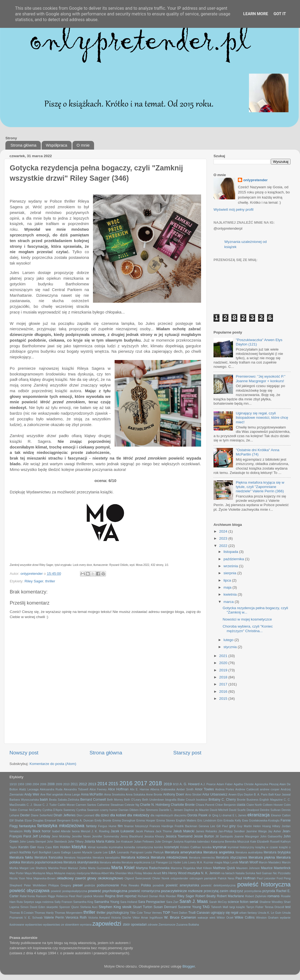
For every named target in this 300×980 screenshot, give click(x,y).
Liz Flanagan (160, 862)
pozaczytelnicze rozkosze (182, 891)
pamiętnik (210, 878)
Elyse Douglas (34, 820)
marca (229, 602)
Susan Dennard (165, 907)
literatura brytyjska (277, 852)
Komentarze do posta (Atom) (53, 764)
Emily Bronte (103, 820)
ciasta (241, 805)
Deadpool (253, 810)
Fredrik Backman (186, 826)
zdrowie (153, 925)
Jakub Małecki (184, 831)
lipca (228, 580)
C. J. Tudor (50, 805)
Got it (280, 14)
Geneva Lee (207, 826)
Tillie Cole (136, 913)
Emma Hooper (146, 820)
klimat (92, 847)
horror (46, 831)
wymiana (86, 925)
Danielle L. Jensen (171, 810)
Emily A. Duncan (83, 820)
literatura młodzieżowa (169, 857)
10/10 (13, 784)
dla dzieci (102, 815)
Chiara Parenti (205, 805)
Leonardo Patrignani (130, 852)
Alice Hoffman (118, 789)
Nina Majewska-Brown (41, 878)
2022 (224, 546)
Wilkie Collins (245, 918)
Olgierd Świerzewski (138, 878)
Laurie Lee (101, 852)
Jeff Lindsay (41, 836)
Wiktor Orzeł (225, 918)
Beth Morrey (115, 800)
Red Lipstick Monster (90, 896)
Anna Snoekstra (114, 794)
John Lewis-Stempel (33, 842)
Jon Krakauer (124, 842)
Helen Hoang (262, 826)
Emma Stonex (166, 820)
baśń (44, 799)
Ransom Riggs (46, 896)
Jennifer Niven (81, 836)
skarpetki (52, 907)
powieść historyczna (264, 884)
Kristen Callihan (191, 847)
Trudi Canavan (199, 913)
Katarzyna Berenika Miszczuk (230, 842)
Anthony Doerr (174, 794)
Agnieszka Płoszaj (266, 784)
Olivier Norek (161, 878)
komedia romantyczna (139, 847)
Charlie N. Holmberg (155, 805)
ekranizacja (259, 815)
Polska (146, 885)
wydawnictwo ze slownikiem (61, 925)
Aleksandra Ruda (51, 789)
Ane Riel (46, 794)
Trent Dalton (179, 913)
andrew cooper (270, 789)
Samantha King (83, 902)
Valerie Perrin (54, 918)
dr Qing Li (215, 815)
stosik (127, 907)
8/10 (176, 784)
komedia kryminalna (110, 847)
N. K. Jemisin (211, 873)
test (288, 907)
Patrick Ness (226, 878)
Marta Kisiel (123, 867)
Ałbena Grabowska (163, 789)
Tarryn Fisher (255, 907)
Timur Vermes (153, 913)
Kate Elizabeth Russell (265, 842)
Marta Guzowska (99, 868)
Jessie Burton (204, 836)
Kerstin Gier (27, 847)
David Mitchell (219, 810)
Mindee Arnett (152, 873)
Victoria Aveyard (99, 918)
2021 (224, 656)
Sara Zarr (172, 902)
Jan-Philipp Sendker (232, 831)
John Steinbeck (57, 842)
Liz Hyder (175, 862)
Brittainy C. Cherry (222, 800)
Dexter (25, 815)
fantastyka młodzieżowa (61, 826)
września (231, 566)
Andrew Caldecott (247, 789)
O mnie (83, 145)
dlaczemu (180, 815)
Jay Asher (274, 831)
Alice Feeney (98, 789)
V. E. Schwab (34, 918)
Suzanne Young (189, 907)
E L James (239, 815)
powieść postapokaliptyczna (69, 891)
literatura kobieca (135, 857)
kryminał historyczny (241, 847)
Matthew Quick (224, 868)
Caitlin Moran (66, 805)
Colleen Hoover (273, 805)
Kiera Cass (45, 847)
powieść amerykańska (182, 885)
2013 (92, 784)
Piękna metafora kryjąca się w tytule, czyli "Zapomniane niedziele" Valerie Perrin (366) (260, 487)
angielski (58, 794)
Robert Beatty (206, 896)
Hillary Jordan (281, 826)
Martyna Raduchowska (153, 868)
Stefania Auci (89, 907)
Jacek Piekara (145, 831)
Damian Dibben (129, 810)
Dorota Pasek (198, 815)
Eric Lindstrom (207, 820)
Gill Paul (222, 826)
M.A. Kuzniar (205, 862)
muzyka (194, 873)
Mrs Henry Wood (174, 873)
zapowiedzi (107, 924)
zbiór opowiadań (135, 925)
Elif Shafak (16, 820)
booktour (202, 800)
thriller (50, 581)
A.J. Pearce (208, 784)
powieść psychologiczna (108, 891)
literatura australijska (249, 852)
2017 (224, 684)
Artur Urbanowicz (215, 794)
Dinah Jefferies (64, 815)
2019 (224, 670)
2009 (59, 784)
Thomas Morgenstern (69, 913)
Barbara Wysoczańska (24, 800)
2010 (66, 784)
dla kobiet (118, 815)
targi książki (237, 907)
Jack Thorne (164, 831)
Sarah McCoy (218, 902)
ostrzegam (196, 878)
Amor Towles (204, 789)
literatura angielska (219, 852)
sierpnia (230, 573)
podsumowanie (108, 885)
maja (228, 587)
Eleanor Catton (281, 815)
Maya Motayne (56, 873)
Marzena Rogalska (183, 868)
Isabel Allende (61, 831)
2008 (51, 784)
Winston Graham (267, 918)
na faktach (228, 873)
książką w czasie (267, 847)
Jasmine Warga (256, 831)
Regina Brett (114, 896)
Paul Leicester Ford (270, 878)
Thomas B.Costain (21, 913)
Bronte (241, 800)
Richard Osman (148, 896)
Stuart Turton (143, 907)
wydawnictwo (34, 925)
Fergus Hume (107, 826)
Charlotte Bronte (183, 805)
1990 (28, 784)
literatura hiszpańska (78, 857)
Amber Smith (185, 789)
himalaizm (16, 831)
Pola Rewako (130, 885)
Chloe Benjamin (225, 805)
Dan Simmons (149, 810)
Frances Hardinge (161, 826)
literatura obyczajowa (232, 857)
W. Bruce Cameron (180, 917)
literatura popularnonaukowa (42, 862)
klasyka (79, 847)
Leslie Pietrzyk (154, 852)
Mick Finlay (135, 873)
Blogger (189, 966)
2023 (224, 538)
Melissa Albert (100, 873)
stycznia (231, 647)
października (234, 559)
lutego (229, 640)
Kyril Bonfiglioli (41, 852)
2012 (83, 784)
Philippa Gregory (60, 885)
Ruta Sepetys (25, 902)
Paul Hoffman (245, 878)
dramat (227, 815)
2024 (224, 531)
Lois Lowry (189, 862)
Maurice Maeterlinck (276, 868)
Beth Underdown (153, 800)
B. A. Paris (261, 794)
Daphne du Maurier (196, 810)
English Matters (186, 820)
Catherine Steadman (110, 805)
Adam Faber (225, 784)
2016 (224, 692)
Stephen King (110, 907)
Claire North (254, 805)
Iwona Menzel (81, 831)
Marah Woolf (249, 862)
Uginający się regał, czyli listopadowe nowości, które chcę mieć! (262, 418)
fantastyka (28, 826)
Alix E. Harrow (139, 789)
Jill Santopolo (224, 836)
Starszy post (187, 753)
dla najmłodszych (162, 815)
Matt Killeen (204, 868)
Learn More (256, 14)
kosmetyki (172, 847)
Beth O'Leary (133, 800)
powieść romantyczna (144, 891)
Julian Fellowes (144, 842)
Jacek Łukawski (122, 831)
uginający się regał (224, 913)
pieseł (78, 885)
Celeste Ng (132, 805)
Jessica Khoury (154, 836)
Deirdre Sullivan (270, 810)
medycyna (83, 873)
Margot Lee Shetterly (33, 868)
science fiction (238, 902)
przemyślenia (253, 891)
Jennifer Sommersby (105, 836)
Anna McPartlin (92, 794)
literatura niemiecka (202, 857)
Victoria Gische (121, 918)
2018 (224, 677)
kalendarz (204, 842)
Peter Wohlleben (35, 885)
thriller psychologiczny (113, 913)
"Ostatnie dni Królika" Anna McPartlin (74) (257, 452)
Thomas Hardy (44, 913)
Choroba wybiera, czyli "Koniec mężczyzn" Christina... (248, 628)
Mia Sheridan (118, 873)
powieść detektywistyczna (218, 885)
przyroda (269, 891)
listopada (231, 552)
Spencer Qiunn (69, 907)
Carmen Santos (86, 805)
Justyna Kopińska (185, 842)
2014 (102, 784)
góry (232, 826)
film (120, 826)
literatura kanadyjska (106, 857)
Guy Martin (244, 826)
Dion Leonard (85, 815)
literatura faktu (21, 857)
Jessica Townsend (179, 836)
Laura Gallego (62, 852)
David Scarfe (237, 810)
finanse (129, 826)
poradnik (158, 885)
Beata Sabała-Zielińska (64, 800)
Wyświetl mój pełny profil (234, 209)
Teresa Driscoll (274, 907)
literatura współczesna (136, 862)
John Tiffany (76, 842)
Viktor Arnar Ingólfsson (148, 918)
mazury (71, 873)
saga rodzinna (44, 902)
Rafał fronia (27, 896)
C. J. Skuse (34, 805)
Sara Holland (129, 902)
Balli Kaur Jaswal (279, 794)
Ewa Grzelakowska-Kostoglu (261, 820)
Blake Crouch (186, 800)
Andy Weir (32, 794)
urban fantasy (248, 913)
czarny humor (109, 810)
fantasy (91, 826)
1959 (21, 784)
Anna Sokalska (135, 794)
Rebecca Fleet (66, 896)
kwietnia (231, 594)
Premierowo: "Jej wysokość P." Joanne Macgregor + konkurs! (260, 379)
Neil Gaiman (264, 873)
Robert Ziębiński (256, 896)
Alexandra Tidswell (76, 789)
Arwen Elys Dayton (241, 794)
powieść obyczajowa (29, 890)
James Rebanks (206, 831)
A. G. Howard (189, 784)
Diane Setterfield (42, 815)
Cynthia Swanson (88, 810)
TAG (206, 907)
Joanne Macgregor (247, 836)
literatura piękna (262, 857)
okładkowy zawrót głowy (77, 878)
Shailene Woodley (271, 902)
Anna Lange (72, 794)
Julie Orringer (164, 842)
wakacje (203, 918)
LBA (112, 852)
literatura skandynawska (81, 862)
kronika (207, 847)
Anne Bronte (154, 794)
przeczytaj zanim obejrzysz (224, 891)
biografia (171, 800)
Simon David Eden (33, 907)
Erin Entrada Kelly (229, 820)
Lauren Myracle (82, 852)
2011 (74, 784)
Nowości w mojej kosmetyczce (247, 619)
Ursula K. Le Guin (269, 913)
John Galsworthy (271, 836)
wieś (212, 918)
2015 (224, 699)
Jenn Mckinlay (61, 836)
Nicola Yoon (17, 878)
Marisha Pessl (57, 868)
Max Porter (17, 873)
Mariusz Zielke (77, 868)
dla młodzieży (138, 815)
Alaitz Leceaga (29, 789)
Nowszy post (24, 753)
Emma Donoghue (124, 820)
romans (274, 896)
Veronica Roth (76, 918)
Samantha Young (107, 902)
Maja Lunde (231, 862)
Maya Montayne (35, 873)
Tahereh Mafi (220, 907)
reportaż (131, 896)
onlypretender (255, 180)
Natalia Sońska (245, 873)
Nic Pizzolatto (282, 873)
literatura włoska (110, 862)
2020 (224, 663)
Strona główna (24, 145)
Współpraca (56, 145)
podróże (90, 885)
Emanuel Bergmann (58, 820)
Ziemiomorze (167, 925)
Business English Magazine (265, 800)
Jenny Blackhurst (132, 836)
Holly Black (32, 831)
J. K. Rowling (101, 831)
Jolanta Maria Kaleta (100, 842)
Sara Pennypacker (152, 902)
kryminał (219, 847)
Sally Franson (63, 902)
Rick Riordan (168, 896)
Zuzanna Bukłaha (188, 925)
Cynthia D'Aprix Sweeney (59, 810)
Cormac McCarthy (30, 810)
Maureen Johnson (248, 868)
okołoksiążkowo (110, 878)
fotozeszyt (142, 826)
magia (218, 862)
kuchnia (25, 852)
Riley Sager (34, 581)
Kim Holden (62, 847)
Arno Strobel (193, 794)
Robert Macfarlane (230, 896)
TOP (166, 913)
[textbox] (105, 419)
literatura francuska (49, 857)
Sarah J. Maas (194, 901)
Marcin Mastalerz (270, 862)
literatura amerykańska (184, 852)
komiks (159, 847)
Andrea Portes (225, 789)
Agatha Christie (244, 784)
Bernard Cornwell (93, 800)
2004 (36, 784)
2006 (43, 784)
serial (254, 902)
